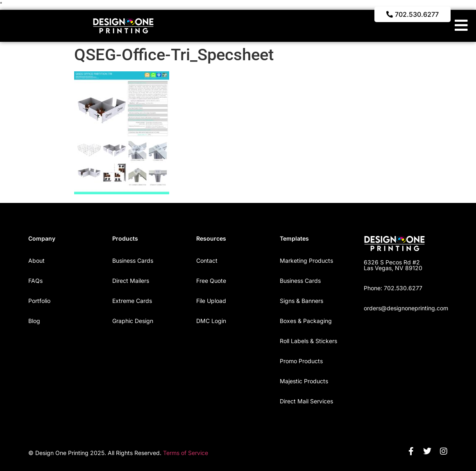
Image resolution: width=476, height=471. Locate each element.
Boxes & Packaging (306, 321)
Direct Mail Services (306, 401)
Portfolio (39, 301)
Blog (34, 321)
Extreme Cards (132, 301)
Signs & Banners (301, 301)
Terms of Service (186, 453)
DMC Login (211, 321)
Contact (207, 261)
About (36, 261)
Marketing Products (306, 261)
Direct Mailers (131, 281)
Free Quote (211, 281)
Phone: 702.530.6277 (393, 288)
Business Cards (133, 261)
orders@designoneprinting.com (406, 308)
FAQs (35, 281)
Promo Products (301, 361)
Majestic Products (304, 381)
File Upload (211, 301)
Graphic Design (133, 321)
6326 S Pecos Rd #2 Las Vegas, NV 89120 (393, 265)
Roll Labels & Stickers (308, 341)
